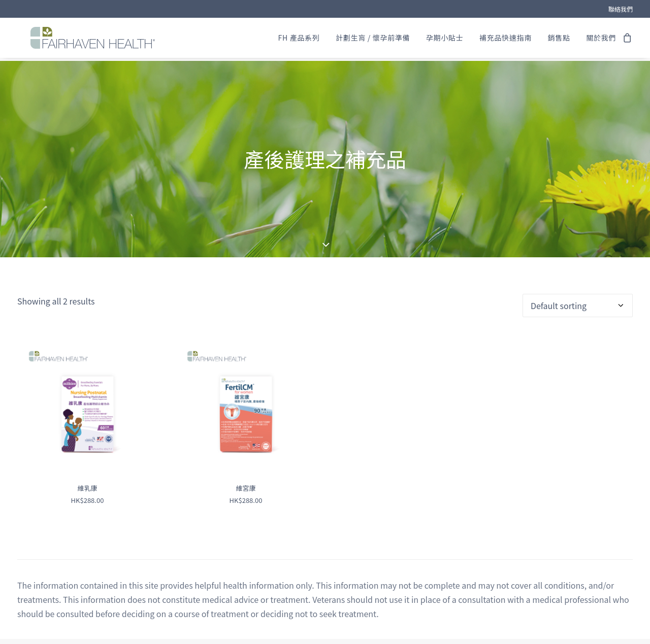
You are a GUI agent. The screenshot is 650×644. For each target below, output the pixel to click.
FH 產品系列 (299, 40)
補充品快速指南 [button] (506, 40)
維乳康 (87, 457)
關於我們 (601, 40)
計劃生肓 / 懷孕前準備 (373, 40)
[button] (87, 374)
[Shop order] (578, 275)
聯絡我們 (621, 9)
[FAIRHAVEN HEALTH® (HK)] (90, 40)
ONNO (405, 634)
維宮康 (246, 457)
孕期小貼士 (445, 40)
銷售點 (559, 40)
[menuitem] (621, 9)
